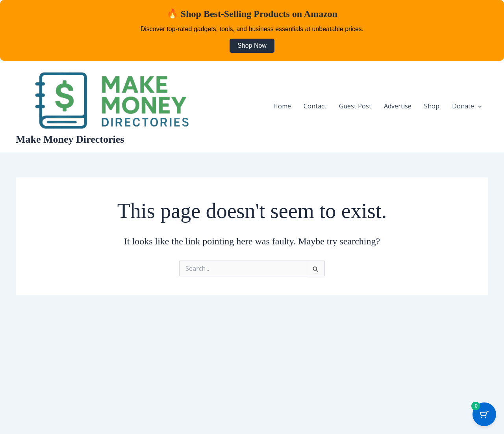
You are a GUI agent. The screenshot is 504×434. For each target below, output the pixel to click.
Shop (432, 106)
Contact (315, 106)
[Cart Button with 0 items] (484, 414)
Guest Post (355, 106)
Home (282, 106)
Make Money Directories (70, 139)
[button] (478, 106)
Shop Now (252, 46)
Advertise (398, 106)
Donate (467, 106)
